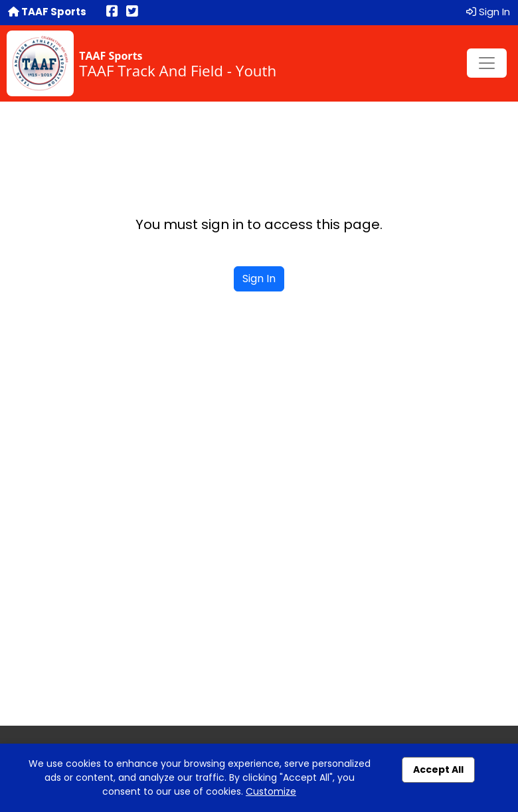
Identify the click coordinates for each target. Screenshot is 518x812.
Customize (271, 791)
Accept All (438, 770)
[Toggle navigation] (487, 63)
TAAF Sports (47, 12)
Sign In (488, 12)
